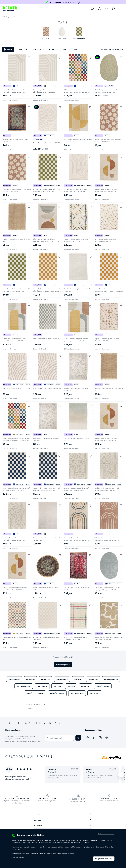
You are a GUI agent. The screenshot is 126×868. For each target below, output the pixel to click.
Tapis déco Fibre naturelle (35, 693)
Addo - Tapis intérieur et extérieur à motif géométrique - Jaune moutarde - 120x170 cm (47, 291)
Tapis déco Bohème (103, 686)
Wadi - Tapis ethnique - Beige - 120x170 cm (16, 388)
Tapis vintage (30, 679)
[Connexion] (99, 9)
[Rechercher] (92, 9)
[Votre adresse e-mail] (59, 738)
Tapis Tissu (71, 686)
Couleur (23, 49)
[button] (63, 49)
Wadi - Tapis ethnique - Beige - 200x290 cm (47, 388)
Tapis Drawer (46, 679)
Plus (76, 49)
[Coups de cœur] (106, 9)
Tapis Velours (86, 686)
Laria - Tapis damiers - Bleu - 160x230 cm (46, 339)
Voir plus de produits (63, 665)
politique (66, 854)
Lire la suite (29, 708)
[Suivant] (121, 775)
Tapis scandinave (14, 679)
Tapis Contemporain (111, 679)
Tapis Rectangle (42, 686)
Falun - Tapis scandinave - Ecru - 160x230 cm (48, 143)
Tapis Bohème (93, 679)
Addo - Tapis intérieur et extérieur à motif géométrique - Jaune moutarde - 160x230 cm (108, 291)
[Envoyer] (78, 738)
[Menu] (121, 9)
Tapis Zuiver (78, 679)
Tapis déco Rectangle (57, 693)
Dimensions (39, 49)
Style (67, 49)
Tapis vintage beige (77, 693)
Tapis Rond (57, 686)
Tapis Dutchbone (62, 679)
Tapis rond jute (95, 693)
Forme (54, 49)
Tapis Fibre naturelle (24, 686)
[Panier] (114, 9)
